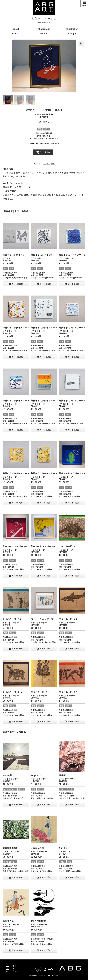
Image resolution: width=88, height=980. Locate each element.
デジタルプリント (10, 789)
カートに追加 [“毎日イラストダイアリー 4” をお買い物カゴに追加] (44, 430)
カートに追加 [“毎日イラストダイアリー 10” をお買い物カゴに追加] (44, 284)
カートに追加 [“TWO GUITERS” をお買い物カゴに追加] (44, 950)
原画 (40, 129)
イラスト (47, 164)
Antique (72, 34)
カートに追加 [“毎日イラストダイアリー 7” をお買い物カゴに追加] (44, 357)
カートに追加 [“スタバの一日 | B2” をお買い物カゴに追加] (44, 721)
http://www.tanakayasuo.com (44, 144)
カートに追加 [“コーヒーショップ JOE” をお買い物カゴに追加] (44, 649)
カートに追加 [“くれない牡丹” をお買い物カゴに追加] (44, 877)
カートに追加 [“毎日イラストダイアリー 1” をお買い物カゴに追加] (44, 503)
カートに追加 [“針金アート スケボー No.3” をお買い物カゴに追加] (72, 503)
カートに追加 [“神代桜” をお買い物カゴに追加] (72, 804)
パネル (62, 862)
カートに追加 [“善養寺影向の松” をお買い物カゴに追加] (16, 877)
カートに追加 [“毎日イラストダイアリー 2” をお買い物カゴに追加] (16, 503)
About (16, 29)
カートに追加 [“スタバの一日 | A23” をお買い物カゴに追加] (16, 721)
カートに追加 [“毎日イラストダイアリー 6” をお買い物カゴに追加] (72, 357)
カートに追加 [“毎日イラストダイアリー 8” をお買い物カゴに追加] (16, 357)
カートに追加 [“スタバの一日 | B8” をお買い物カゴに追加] (72, 721)
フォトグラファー (11, 779)
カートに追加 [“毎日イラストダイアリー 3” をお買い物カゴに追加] (72, 430)
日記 (12, 268)
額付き (47, 129)
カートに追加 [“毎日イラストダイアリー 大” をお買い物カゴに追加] (16, 284)
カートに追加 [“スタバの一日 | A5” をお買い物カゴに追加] (72, 649)
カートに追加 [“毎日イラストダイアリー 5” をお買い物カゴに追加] (16, 430)
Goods (44, 34)
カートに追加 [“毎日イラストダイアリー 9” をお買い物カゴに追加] (72, 284)
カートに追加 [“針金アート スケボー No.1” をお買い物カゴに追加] (44, 576)
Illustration (72, 29)
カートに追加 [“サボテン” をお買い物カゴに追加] (72, 877)
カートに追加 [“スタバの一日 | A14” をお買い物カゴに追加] (72, 576)
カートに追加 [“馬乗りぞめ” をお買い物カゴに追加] (16, 950)
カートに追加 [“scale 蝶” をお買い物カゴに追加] (16, 804)
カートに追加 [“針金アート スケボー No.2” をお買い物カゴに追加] (16, 576)
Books (16, 34)
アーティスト (65, 851)
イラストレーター (44, 114)
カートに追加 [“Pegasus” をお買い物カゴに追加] (44, 804)
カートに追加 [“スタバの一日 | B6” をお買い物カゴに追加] (16, 649)
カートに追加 (43, 152)
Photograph (44, 29)
